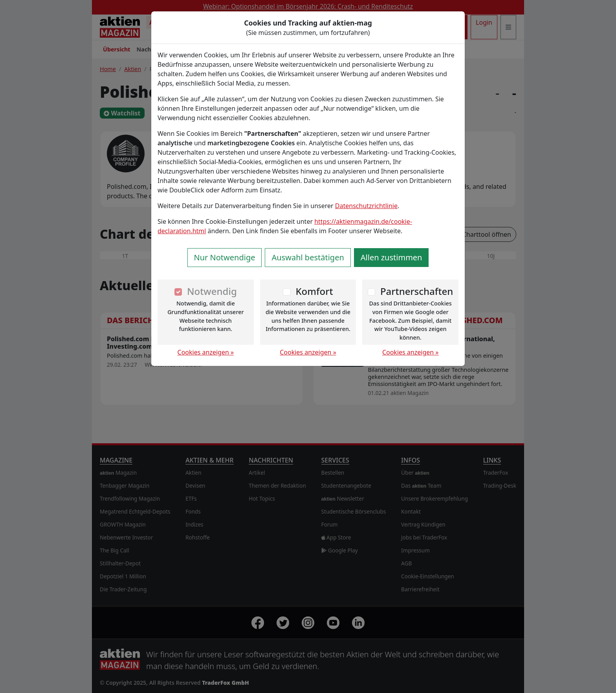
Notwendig (212, 291)
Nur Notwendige (225, 257)
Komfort (314, 291)
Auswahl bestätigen (308, 257)
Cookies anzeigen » (206, 352)
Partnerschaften (417, 291)
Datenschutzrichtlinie (366, 206)
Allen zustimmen (391, 257)
